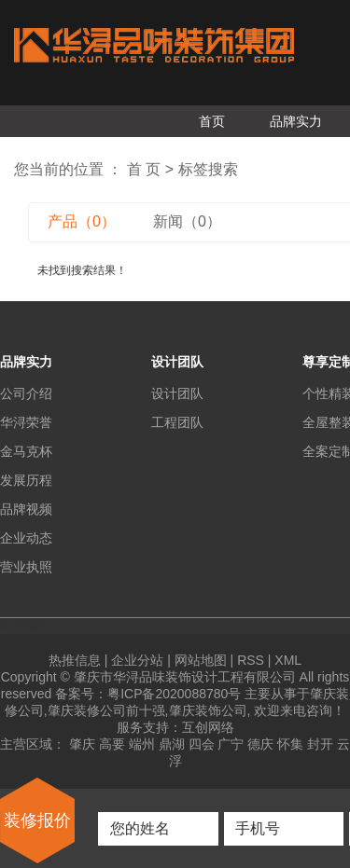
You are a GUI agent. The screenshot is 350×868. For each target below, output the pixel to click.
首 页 (144, 169)
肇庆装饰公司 (208, 710)
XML (288, 660)
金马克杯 (26, 451)
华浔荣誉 (26, 422)
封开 (320, 744)
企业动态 (26, 538)
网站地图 (201, 660)
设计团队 (177, 393)
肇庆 (82, 744)
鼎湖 (172, 744)
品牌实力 (296, 121)
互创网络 (208, 727)
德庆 (260, 744)
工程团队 (177, 422)
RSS (251, 660)
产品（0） (82, 221)
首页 (212, 121)
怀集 (290, 744)
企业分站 (137, 660)
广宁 (231, 744)
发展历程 (26, 480)
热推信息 (75, 660)
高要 (112, 744)
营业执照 (26, 567)
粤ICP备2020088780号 (174, 694)
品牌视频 (26, 509)
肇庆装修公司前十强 (106, 710)
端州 (142, 744)
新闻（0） (187, 221)
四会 (202, 744)
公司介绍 (26, 393)
